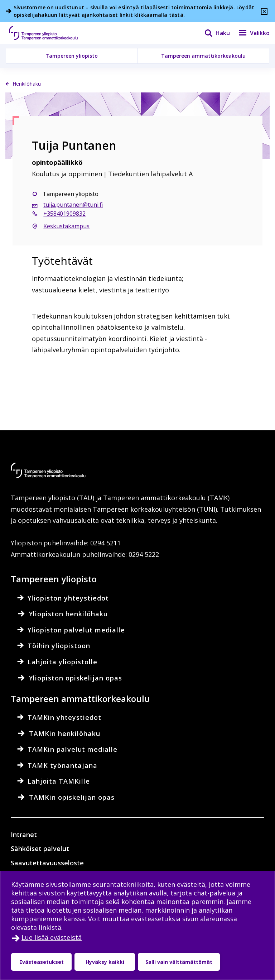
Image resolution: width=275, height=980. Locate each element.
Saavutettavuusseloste (47, 863)
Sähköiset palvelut (40, 848)
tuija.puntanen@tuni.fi (73, 205)
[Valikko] (250, 33)
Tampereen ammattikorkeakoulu (203, 56)
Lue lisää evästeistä (52, 937)
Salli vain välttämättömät (179, 962)
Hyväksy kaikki (105, 962)
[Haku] (213, 33)
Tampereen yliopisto (72, 56)
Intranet (24, 835)
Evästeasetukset (42, 962)
